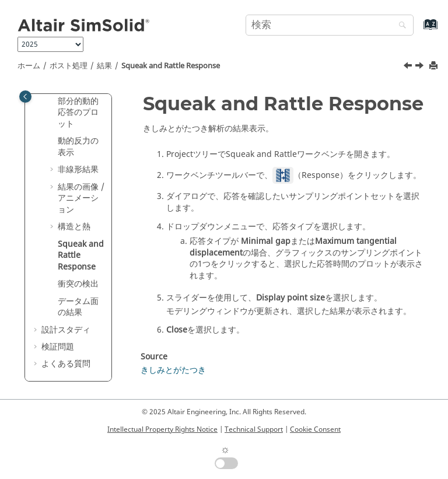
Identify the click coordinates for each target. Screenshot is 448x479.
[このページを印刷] (435, 66)
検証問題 (58, 347)
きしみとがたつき (173, 370)
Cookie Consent (315, 429)
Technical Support (254, 429)
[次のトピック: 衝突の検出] (421, 67)
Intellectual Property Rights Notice (162, 429)
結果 (104, 66)
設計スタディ (66, 330)
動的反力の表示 (78, 147)
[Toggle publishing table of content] (25, 97)
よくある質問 (66, 364)
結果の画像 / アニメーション (81, 198)
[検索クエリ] (330, 25)
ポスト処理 (69, 66)
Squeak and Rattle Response (171, 66)
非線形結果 (78, 169)
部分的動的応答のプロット (78, 113)
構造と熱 (74, 227)
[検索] (400, 26)
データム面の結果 (78, 307)
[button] (53, 102)
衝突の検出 (78, 284)
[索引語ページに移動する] (418, 30)
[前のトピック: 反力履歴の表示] (409, 67)
